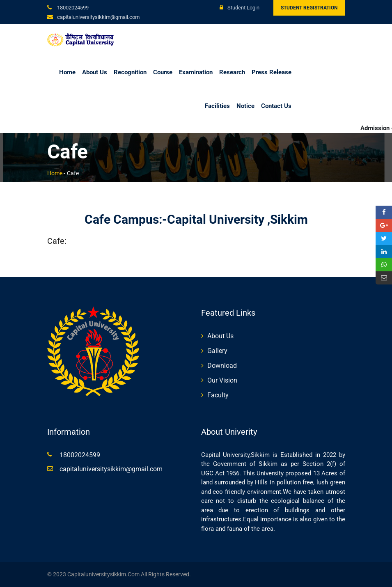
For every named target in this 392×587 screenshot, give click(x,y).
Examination (196, 72)
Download (222, 366)
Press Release (272, 72)
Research (232, 72)
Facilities (217, 106)
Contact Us (276, 106)
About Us (95, 72)
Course (163, 72)
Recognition (130, 72)
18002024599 (72, 8)
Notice (245, 106)
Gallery (217, 351)
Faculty (218, 395)
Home (67, 72)
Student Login (240, 8)
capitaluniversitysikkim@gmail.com (111, 469)
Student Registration (309, 8)
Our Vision (222, 380)
